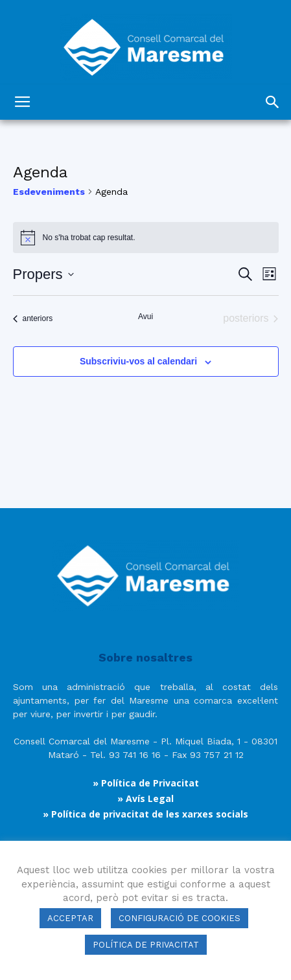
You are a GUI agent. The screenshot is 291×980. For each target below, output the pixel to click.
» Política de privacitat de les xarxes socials (145, 814)
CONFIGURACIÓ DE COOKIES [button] (180, 918)
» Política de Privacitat (146, 783)
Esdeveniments (49, 192)
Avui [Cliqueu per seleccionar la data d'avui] (145, 317)
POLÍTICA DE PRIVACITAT (146, 945)
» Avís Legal (145, 798)
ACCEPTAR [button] (70, 918)
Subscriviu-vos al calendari (138, 361)
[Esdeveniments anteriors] (33, 318)
